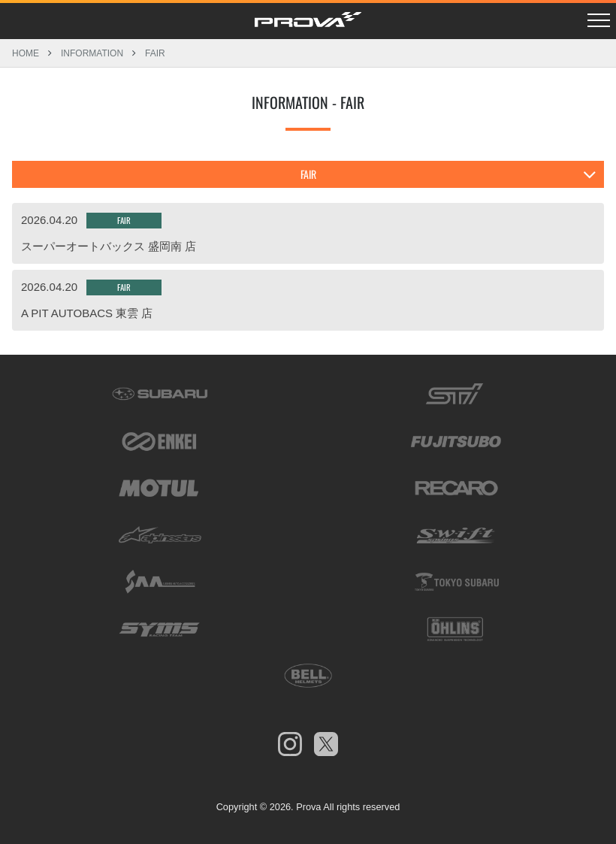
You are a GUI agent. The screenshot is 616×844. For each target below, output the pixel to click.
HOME (26, 53)
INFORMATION (92, 53)
